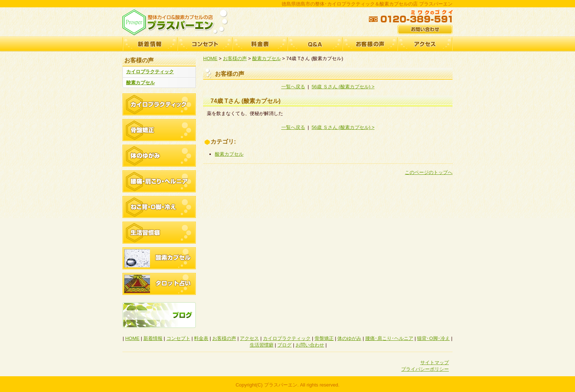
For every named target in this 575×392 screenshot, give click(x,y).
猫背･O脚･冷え (433, 338)
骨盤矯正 (324, 338)
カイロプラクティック (150, 72)
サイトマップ (435, 363)
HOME (210, 58)
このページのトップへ (429, 172)
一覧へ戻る (293, 87)
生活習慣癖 (262, 345)
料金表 (260, 44)
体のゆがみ (349, 338)
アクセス (425, 44)
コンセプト (205, 44)
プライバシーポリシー (425, 369)
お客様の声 (370, 44)
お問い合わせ (310, 345)
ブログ (284, 345)
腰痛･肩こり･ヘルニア (389, 338)
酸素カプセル (140, 83)
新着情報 (150, 44)
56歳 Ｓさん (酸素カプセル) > (343, 87)
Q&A (315, 44)
